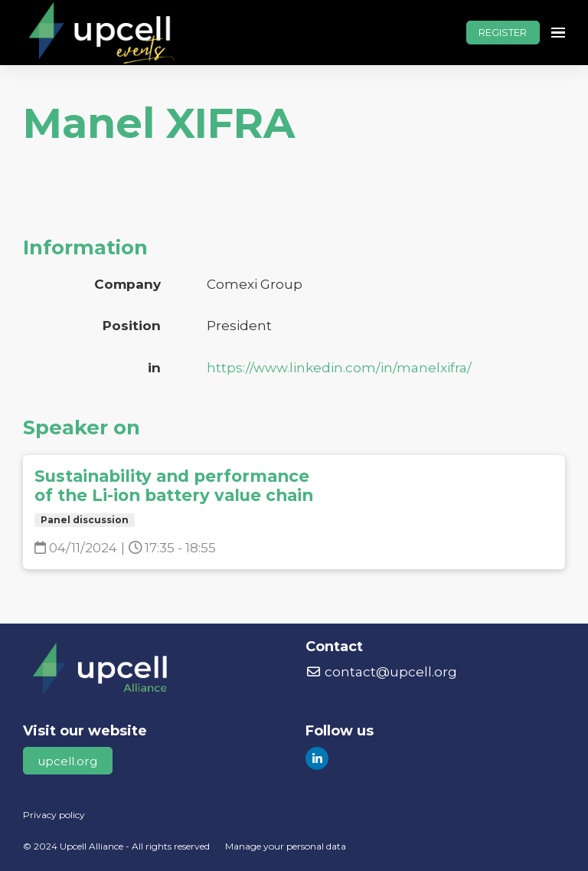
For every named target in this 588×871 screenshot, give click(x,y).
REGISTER (503, 32)
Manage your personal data (286, 846)
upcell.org (67, 761)
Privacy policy (54, 815)
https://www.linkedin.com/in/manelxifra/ (339, 368)
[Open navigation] (558, 33)
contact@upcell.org (381, 672)
